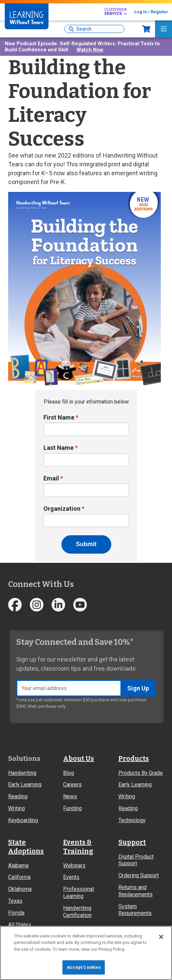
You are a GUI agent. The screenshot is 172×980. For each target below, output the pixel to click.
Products (134, 758)
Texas (15, 901)
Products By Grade (141, 773)
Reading (18, 796)
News (70, 796)
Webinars (74, 865)
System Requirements (135, 910)
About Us (79, 758)
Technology (132, 820)
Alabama (18, 865)
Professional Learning (79, 893)
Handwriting (22, 773)
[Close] (161, 937)
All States (20, 925)
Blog (69, 773)
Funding (72, 808)
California (19, 877)
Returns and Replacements (136, 891)
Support (132, 842)
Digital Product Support (136, 860)
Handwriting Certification (77, 912)
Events (71, 877)
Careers (72, 785)
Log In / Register (151, 12)
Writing (16, 808)
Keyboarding (23, 820)
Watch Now (90, 50)
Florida (16, 913)
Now (146, 29)
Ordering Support (139, 875)
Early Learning (25, 785)
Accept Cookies (84, 967)
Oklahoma (20, 889)
